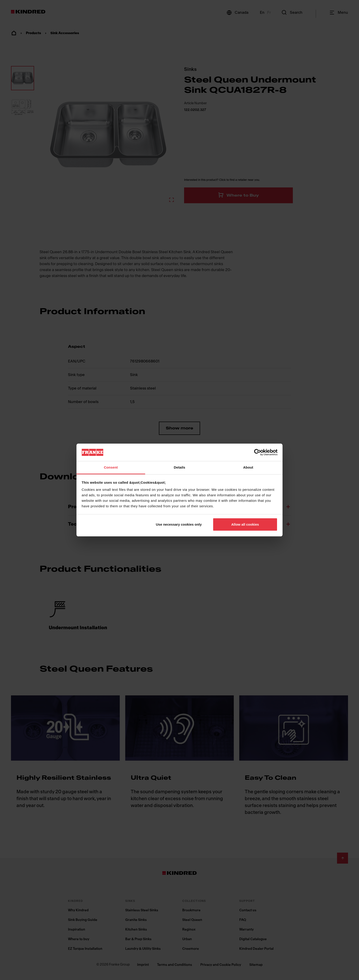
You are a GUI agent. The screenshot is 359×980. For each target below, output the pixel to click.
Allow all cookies (245, 524)
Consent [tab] (111, 467)
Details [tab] (179, 467)
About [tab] (248, 467)
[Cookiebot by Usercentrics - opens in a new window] (257, 452)
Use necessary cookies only (179, 524)
